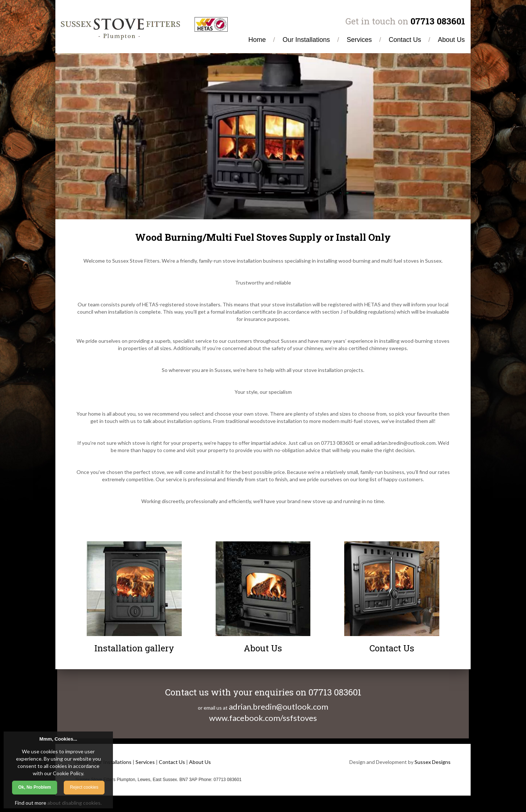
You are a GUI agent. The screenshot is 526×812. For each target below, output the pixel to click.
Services (145, 762)
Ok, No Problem (35, 787)
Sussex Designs (433, 762)
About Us (200, 762)
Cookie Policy (68, 773)
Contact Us (172, 762)
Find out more (31, 803)
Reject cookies (84, 787)
